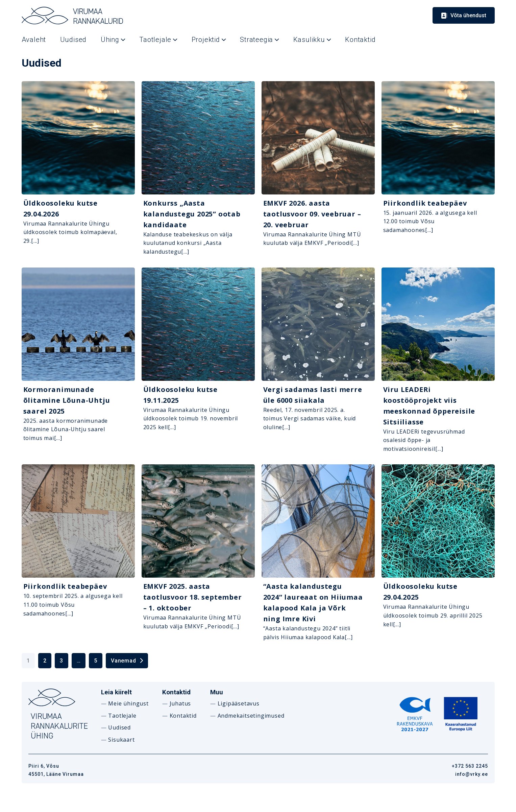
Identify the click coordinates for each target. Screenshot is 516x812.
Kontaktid (183, 716)
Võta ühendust (468, 15)
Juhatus (180, 703)
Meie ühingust (128, 703)
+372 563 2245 (470, 766)
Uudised (119, 727)
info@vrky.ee (472, 774)
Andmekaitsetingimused (251, 716)
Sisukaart (121, 740)
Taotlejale (122, 716)
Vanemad (124, 661)
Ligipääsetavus (239, 703)
